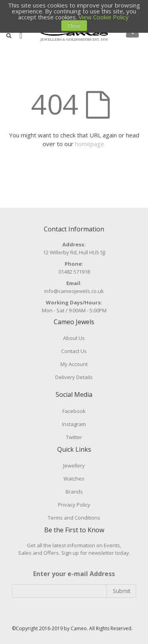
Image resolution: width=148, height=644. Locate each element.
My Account (74, 364)
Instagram (74, 424)
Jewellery (74, 466)
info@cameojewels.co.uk (74, 291)
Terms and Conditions (74, 518)
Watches (74, 479)
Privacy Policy (74, 505)
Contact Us (74, 351)
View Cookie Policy (104, 17)
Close (74, 25)
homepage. (90, 144)
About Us (74, 338)
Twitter (74, 437)
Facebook (74, 411)
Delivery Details (74, 377)
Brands (74, 492)
